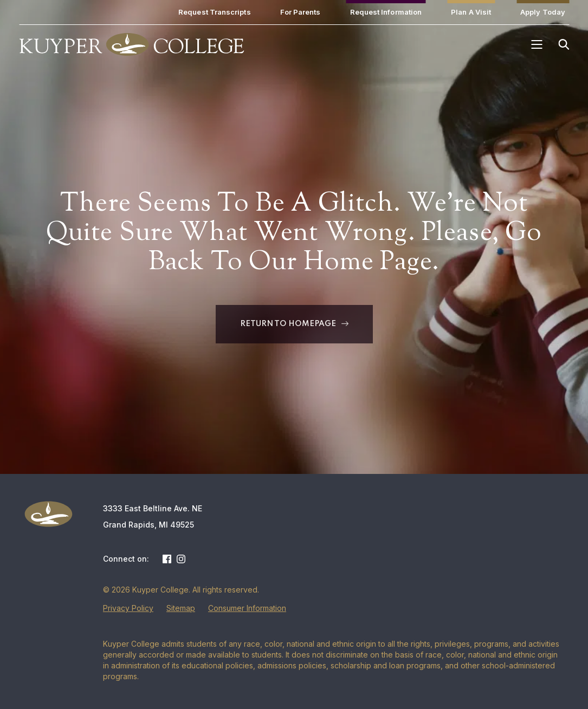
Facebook (167, 559)
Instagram (181, 559)
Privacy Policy (128, 608)
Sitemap (181, 608)
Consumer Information (247, 608)
